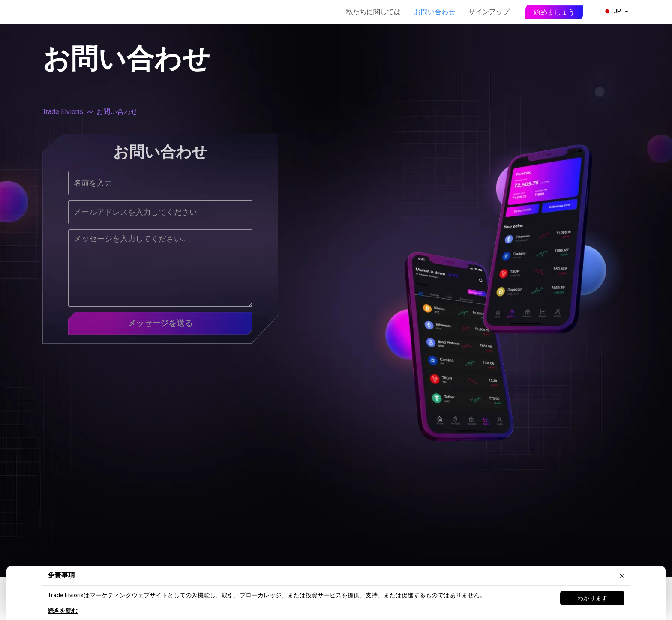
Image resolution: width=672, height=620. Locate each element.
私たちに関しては (373, 12)
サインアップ (489, 12)
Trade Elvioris (63, 112)
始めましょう (554, 12)
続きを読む (63, 611)
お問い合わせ (435, 12)
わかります (592, 598)
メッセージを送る (160, 324)
